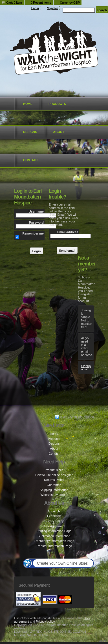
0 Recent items (41, 3)
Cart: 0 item (14, 3)
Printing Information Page (54, 531)
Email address (68, 232)
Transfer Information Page (54, 546)
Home (28, 104)
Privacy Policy (54, 521)
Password (36, 222)
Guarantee (54, 485)
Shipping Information (54, 490)
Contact (31, 160)
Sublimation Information (54, 536)
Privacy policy (45, 622)
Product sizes (54, 470)
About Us (54, 511)
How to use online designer (54, 475)
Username (36, 211)
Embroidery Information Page (54, 541)
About (59, 132)
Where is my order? (54, 495)
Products (57, 104)
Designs (30, 132)
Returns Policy (54, 480)
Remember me (33, 233)
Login (35, 8)
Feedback (54, 516)
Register (52, 8)
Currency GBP (70, 3)
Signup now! (86, 368)
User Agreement (54, 526)
